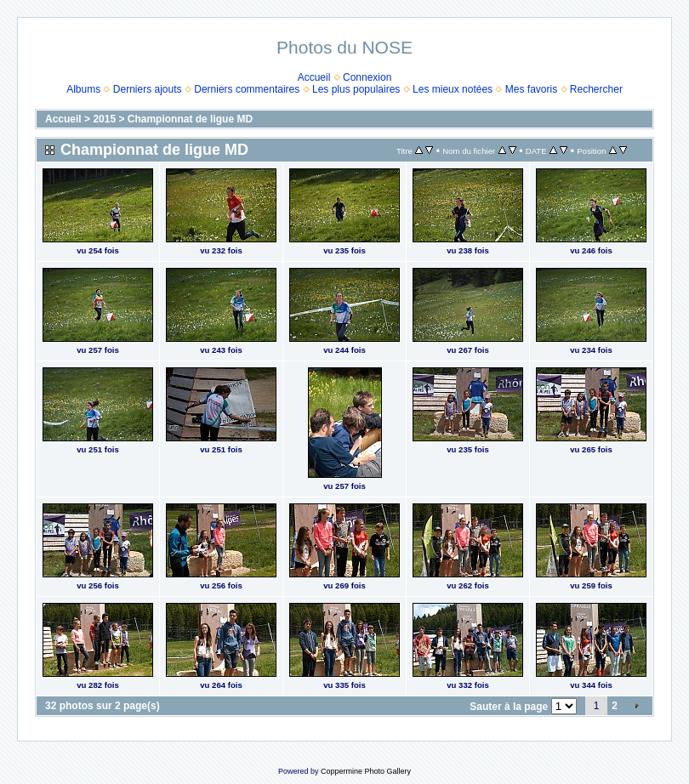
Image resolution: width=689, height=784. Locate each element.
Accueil (314, 77)
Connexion (367, 77)
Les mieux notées (453, 89)
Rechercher (596, 89)
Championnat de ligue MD (190, 119)
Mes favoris (531, 89)
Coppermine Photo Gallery (366, 771)
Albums (83, 89)
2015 (104, 119)
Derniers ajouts (148, 89)
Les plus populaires (356, 89)
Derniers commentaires (247, 89)
